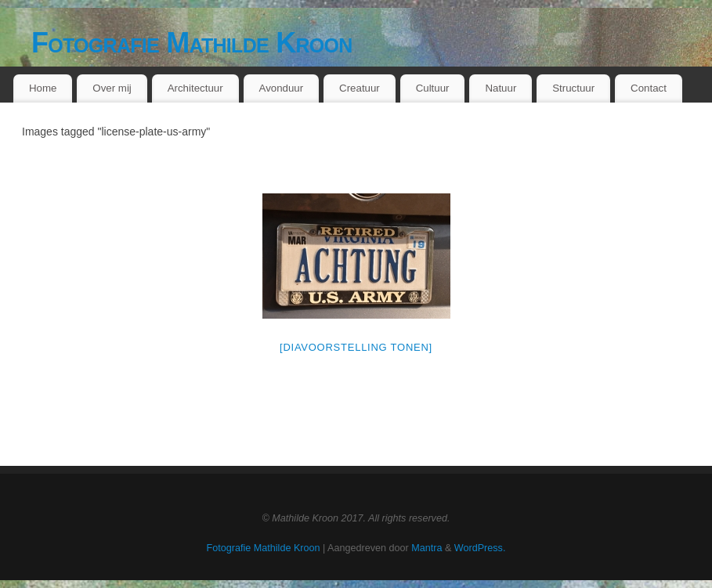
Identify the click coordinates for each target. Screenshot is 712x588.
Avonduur (282, 88)
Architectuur (195, 88)
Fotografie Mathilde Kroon (192, 43)
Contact (649, 88)
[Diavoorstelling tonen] (356, 347)
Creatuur (360, 88)
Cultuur (433, 88)
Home (43, 88)
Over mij (112, 88)
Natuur (501, 88)
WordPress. (480, 548)
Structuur (573, 88)
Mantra (426, 548)
